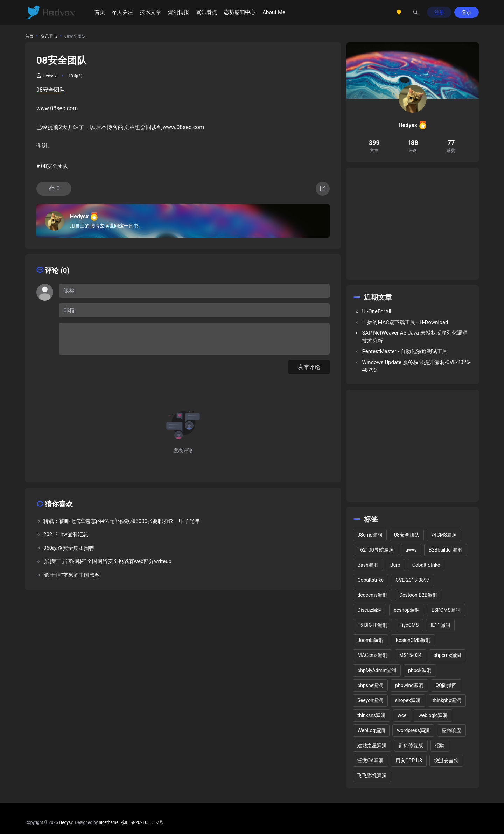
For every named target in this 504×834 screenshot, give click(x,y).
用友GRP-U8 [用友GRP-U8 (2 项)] (409, 761)
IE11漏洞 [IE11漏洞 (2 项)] (440, 625)
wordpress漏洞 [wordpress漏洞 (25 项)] (413, 730)
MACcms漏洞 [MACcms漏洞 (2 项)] (372, 655)
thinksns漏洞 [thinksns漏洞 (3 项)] (372, 715)
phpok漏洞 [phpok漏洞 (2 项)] (420, 670)
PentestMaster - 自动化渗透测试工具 (405, 351)
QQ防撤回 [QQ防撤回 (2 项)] (446, 685)
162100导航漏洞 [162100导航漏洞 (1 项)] (375, 550)
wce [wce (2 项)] (402, 715)
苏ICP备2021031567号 (142, 822)
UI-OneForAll (376, 311)
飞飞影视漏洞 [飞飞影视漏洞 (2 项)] (372, 776)
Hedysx (47, 76)
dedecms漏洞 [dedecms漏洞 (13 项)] (372, 595)
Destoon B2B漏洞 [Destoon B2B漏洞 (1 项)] (418, 595)
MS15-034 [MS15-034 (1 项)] (411, 655)
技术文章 (150, 12)
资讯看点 (206, 12)
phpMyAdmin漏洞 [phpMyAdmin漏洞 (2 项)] (377, 670)
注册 (439, 12)
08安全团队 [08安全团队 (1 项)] (407, 535)
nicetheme (108, 822)
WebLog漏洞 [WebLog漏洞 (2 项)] (371, 730)
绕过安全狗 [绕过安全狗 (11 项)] (446, 761)
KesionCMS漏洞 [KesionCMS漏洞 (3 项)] (413, 640)
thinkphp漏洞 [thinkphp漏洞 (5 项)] (447, 700)
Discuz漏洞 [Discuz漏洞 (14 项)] (370, 610)
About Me (274, 12)
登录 (467, 12)
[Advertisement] (413, 224)
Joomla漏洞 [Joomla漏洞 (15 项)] (370, 640)
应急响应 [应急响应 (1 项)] (451, 730)
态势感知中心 (240, 12)
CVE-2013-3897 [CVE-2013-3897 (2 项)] (412, 580)
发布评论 (309, 367)
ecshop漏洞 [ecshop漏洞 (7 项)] (407, 610)
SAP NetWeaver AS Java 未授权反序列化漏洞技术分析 (415, 337)
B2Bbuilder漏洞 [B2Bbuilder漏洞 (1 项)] (446, 550)
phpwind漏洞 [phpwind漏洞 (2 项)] (409, 685)
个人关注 (122, 12)
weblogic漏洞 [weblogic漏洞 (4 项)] (433, 715)
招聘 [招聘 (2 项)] (440, 745)
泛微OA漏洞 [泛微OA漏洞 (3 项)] (370, 761)
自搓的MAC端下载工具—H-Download (405, 322)
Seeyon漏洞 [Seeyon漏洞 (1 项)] (370, 700)
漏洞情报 (178, 12)
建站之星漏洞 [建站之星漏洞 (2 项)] (372, 745)
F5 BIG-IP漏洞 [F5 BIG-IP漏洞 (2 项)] (372, 625)
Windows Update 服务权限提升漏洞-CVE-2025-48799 (416, 366)
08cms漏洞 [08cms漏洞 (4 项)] (370, 535)
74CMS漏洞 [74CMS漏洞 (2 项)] (444, 535)
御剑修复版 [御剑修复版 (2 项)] (411, 745)
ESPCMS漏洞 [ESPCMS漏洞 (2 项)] (446, 610)
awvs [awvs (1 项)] (411, 550)
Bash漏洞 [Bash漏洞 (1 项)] (368, 565)
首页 (100, 12)
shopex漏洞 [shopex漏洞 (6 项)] (408, 700)
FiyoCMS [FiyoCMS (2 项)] (409, 625)
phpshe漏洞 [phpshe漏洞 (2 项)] (370, 685)
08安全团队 (51, 90)
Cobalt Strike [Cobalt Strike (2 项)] (426, 565)
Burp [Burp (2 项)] (395, 565)
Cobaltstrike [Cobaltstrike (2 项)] (370, 580)
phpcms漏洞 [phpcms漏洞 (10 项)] (447, 655)
